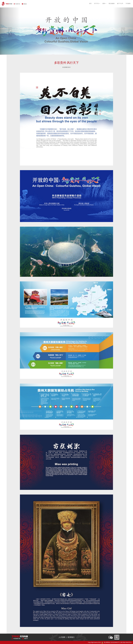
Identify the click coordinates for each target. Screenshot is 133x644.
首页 (90, 3)
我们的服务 (112, 3)
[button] (10, 31)
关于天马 (97, 3)
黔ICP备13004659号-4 (126, 642)
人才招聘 (62, 637)
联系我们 (71, 637)
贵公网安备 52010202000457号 (112, 642)
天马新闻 (128, 3)
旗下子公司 (120, 3)
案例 (104, 3)
